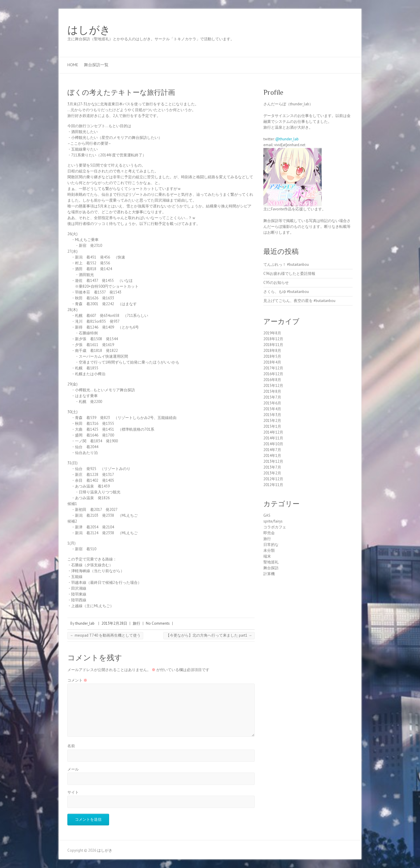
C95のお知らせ (276, 283)
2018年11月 (273, 345)
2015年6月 (272, 403)
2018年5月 (272, 356)
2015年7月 (272, 397)
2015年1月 (272, 426)
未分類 (269, 550)
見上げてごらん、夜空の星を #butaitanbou (299, 301)
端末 (267, 556)
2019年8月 (272, 333)
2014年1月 (272, 456)
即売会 (269, 533)
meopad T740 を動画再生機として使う (105, 635)
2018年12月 (273, 339)
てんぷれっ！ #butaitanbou (286, 264)
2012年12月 (273, 479)
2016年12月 (273, 374)
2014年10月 (273, 444)
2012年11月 (273, 485)
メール (73, 769)
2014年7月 (272, 450)
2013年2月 (272, 473)
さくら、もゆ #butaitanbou (286, 292)
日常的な (271, 545)
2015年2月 (272, 421)
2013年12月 (273, 461)
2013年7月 (272, 467)
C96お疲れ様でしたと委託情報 (289, 274)
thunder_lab (85, 623)
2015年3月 (272, 415)
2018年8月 (272, 351)
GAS (267, 515)
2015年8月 (272, 391)
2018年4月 (272, 362)
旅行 (136, 623)
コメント (77, 680)
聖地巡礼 (271, 562)
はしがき (89, 30)
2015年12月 (273, 386)
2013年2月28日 (114, 623)
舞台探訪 (271, 568)
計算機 (269, 574)
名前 (71, 746)
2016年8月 (272, 380)
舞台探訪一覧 (96, 65)
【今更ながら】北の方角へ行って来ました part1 (209, 635)
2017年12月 (273, 368)
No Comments (158, 623)
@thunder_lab (287, 139)
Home (73, 65)
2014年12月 (273, 432)
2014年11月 (273, 438)
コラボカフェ (275, 527)
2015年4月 (272, 409)
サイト (73, 792)
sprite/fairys (273, 521)
